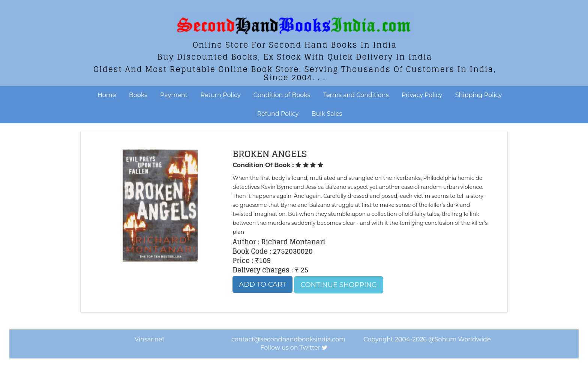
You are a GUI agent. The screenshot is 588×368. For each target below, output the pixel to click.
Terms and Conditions (356, 95)
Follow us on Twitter (291, 348)
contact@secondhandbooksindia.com (288, 339)
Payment (174, 95)
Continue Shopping (339, 285)
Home (107, 95)
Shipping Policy (478, 95)
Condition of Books (282, 95)
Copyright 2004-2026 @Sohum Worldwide (427, 339)
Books (138, 95)
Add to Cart (262, 284)
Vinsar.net (150, 339)
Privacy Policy (422, 95)
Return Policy (220, 95)
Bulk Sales (327, 114)
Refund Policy (278, 114)
